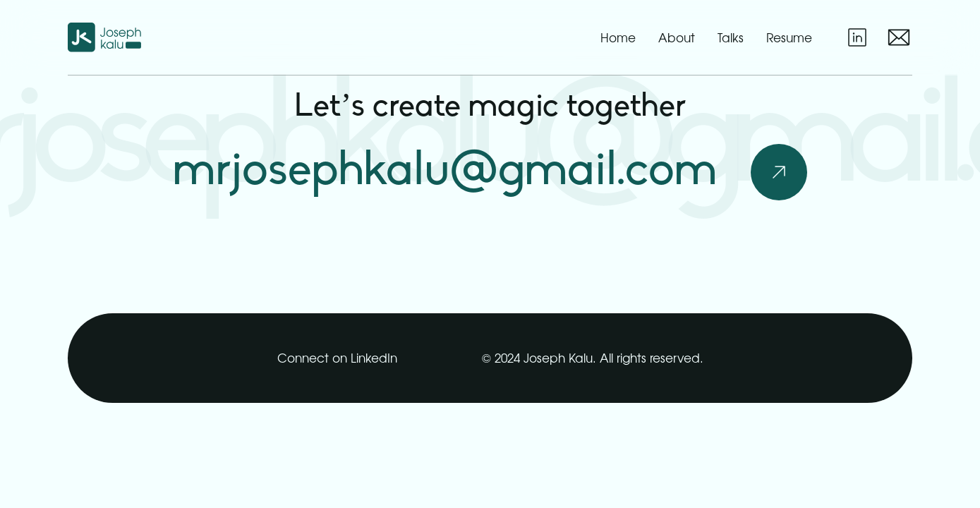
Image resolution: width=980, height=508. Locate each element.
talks (731, 38)
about (677, 38)
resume (789, 37)
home (618, 38)
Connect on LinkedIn (337, 357)
